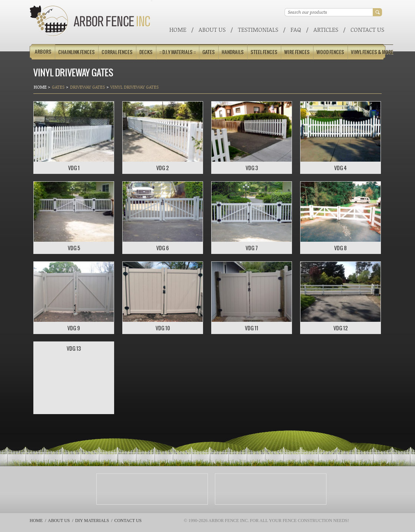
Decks (146, 52)
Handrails (233, 52)
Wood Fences (330, 52)
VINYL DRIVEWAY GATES (135, 87)
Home (178, 29)
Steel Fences (264, 52)
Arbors (43, 52)
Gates (209, 52)
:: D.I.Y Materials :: (177, 52)
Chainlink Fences (77, 52)
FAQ (296, 29)
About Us (212, 29)
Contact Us (367, 29)
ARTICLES (326, 29)
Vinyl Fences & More (372, 52)
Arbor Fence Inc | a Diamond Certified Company (90, 21)
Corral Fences (117, 52)
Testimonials (258, 29)
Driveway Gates (87, 87)
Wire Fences (297, 52)
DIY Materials (92, 521)
